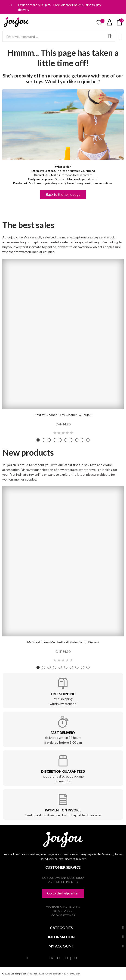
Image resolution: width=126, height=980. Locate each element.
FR (51, 958)
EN (75, 958)
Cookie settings (63, 915)
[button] (63, 195)
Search (110, 36)
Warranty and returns (63, 907)
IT (67, 958)
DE (59, 958)
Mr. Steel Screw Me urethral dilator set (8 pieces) (63, 642)
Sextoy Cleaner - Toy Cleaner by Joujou (63, 415)
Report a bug (63, 911)
